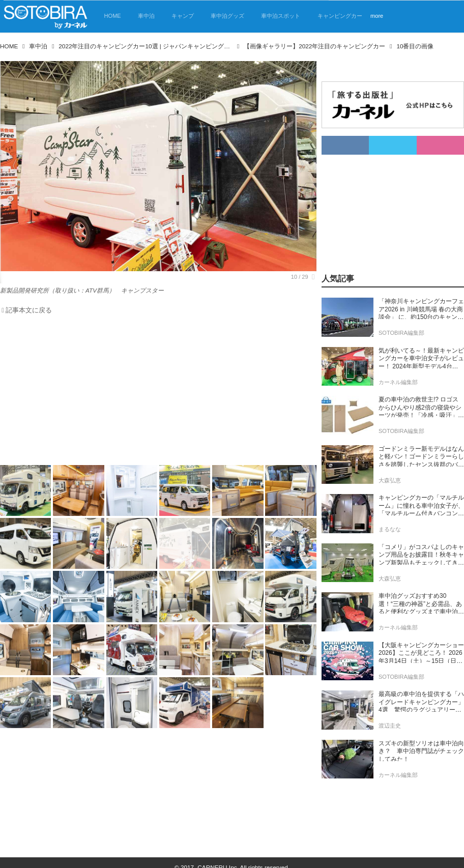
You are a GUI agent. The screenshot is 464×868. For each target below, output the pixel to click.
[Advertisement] (152, 392)
